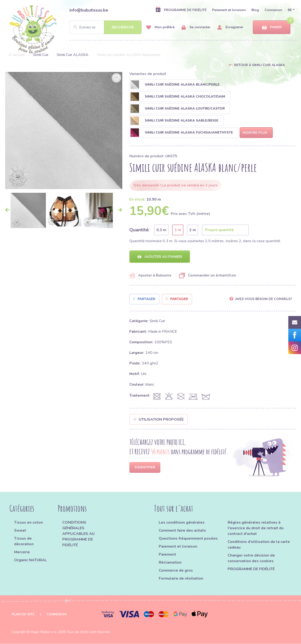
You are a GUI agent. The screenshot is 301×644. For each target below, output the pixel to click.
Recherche (123, 27)
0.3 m (161, 230)
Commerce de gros (176, 571)
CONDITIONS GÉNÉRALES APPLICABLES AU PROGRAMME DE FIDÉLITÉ (78, 534)
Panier (272, 27)
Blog (255, 10)
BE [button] (290, 10)
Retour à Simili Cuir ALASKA (259, 65)
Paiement (167, 555)
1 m (178, 230)
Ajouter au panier (160, 257)
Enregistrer (230, 27)
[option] (64, 130)
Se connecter (196, 27)
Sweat (20, 531)
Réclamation (170, 563)
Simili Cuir (41, 55)
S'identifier (145, 468)
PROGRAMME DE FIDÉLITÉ (181, 10)
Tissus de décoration (24, 541)
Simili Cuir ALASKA (73, 55)
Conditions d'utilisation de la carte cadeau (259, 545)
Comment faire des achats (182, 531)
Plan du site (23, 614)
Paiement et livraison (229, 10)
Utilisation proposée (159, 419)
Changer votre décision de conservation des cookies (251, 558)
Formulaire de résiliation (181, 579)
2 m (193, 230)
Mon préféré (160, 27)
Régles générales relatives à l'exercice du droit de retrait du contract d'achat (256, 528)
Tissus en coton (28, 523)
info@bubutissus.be (89, 10)
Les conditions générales (182, 523)
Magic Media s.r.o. (44, 632)
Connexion (273, 10)
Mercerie (22, 552)
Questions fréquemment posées (188, 539)
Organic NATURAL (30, 560)
